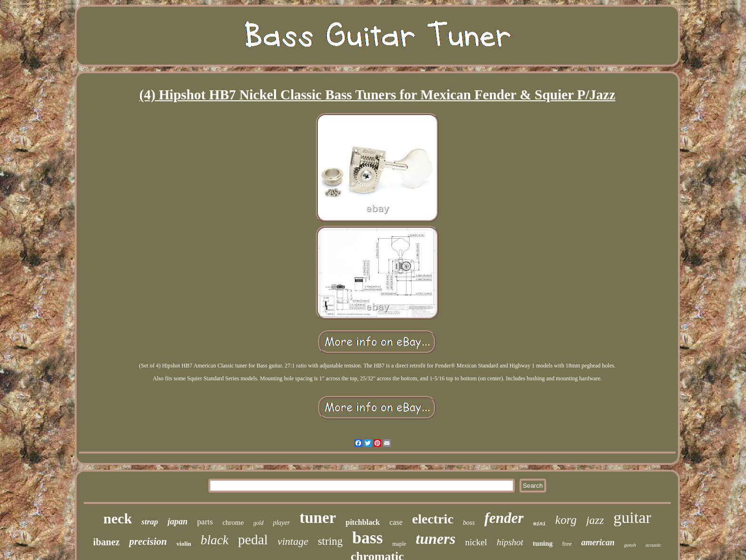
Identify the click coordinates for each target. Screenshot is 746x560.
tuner (318, 518)
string (330, 541)
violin (184, 544)
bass (367, 538)
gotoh (630, 545)
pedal (253, 540)
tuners (436, 539)
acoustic (653, 545)
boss (469, 523)
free (567, 544)
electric (433, 519)
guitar (632, 517)
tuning (543, 543)
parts (205, 522)
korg (566, 520)
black (215, 540)
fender (504, 518)
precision (148, 541)
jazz (595, 520)
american (598, 542)
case (396, 522)
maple (399, 544)
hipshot (510, 542)
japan (177, 521)
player (282, 523)
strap (150, 522)
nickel (476, 542)
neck (118, 518)
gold (258, 523)
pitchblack (363, 522)
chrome (233, 522)
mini (540, 524)
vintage (293, 541)
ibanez (107, 542)
